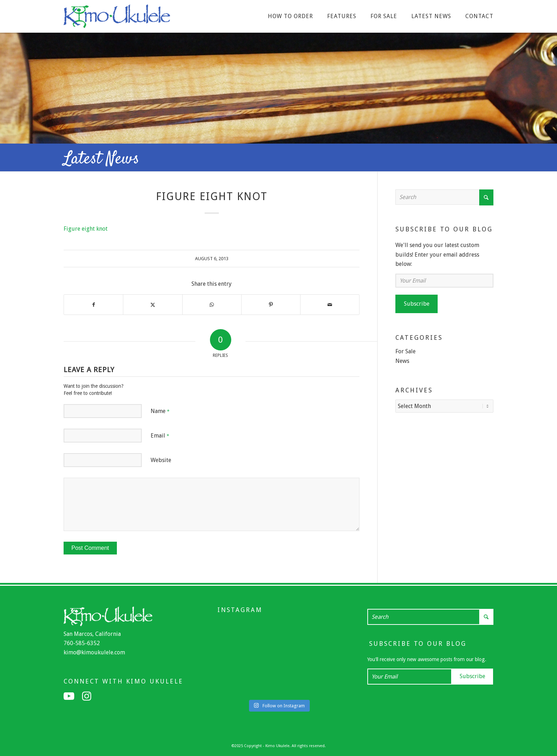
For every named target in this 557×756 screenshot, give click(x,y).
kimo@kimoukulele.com (94, 652)
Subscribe (417, 304)
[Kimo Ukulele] (117, 18)
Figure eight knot (86, 229)
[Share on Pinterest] (271, 305)
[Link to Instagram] (87, 696)
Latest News (101, 159)
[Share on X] (153, 305)
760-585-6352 (82, 643)
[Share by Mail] (330, 305)
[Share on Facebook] (93, 305)
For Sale (405, 351)
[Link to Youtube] (69, 696)
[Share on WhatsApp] (212, 305)
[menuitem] (290, 16)
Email (160, 436)
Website (161, 460)
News (402, 361)
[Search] (444, 197)
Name (160, 411)
